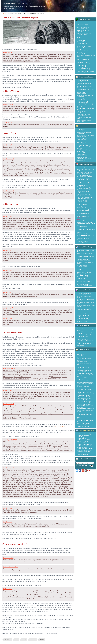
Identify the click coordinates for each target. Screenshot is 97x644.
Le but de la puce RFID (82, 339)
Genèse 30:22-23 (9, 318)
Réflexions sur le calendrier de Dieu (85, 409)
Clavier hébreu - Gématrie (83, 453)
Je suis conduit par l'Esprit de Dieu (85, 243)
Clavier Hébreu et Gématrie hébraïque (86, 71)
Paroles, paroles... (81, 203)
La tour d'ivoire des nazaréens (84, 401)
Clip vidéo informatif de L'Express (85, 338)
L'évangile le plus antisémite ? (84, 367)
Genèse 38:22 (8, 522)
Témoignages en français (83, 274)
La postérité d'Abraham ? (83, 241)
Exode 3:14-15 (8, 53)
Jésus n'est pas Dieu (82, 354)
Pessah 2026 (81, 122)
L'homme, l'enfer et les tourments (85, 48)
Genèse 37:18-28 (9, 468)
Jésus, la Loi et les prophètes (84, 101)
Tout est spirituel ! (81, 39)
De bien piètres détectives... (83, 419)
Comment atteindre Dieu (83, 24)
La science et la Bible (82, 295)
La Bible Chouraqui (81, 438)
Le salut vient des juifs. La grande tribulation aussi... (85, 151)
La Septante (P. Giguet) (82, 443)
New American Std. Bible (83, 441)
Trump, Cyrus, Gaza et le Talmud (85, 286)
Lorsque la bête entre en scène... (85, 145)
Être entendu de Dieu (82, 207)
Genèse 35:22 (8, 508)
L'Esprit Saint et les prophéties (84, 398)
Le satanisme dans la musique (84, 258)
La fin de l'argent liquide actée (84, 336)
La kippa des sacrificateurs (83, 228)
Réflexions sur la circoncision (84, 369)
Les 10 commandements (83, 80)
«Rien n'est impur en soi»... (83, 113)
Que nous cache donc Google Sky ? (85, 135)
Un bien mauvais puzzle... (83, 216)
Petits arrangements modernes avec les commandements (85, 90)
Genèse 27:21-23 (9, 191)
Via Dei (5, 14)
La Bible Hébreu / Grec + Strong (85, 446)
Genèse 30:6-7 (8, 308)
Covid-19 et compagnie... (83, 388)
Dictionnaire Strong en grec (83, 452)
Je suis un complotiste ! (83, 378)
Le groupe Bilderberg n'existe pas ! (85, 310)
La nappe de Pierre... (82, 65)
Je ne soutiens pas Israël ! (83, 284)
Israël (24, 640)
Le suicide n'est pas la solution (84, 404)
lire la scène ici (60, 426)
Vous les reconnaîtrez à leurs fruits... (86, 58)
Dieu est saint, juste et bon (83, 27)
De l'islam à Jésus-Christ (83, 277)
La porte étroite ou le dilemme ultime (86, 229)
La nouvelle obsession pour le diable (86, 256)
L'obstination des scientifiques (84, 293)
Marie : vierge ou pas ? (82, 362)
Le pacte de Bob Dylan (82, 259)
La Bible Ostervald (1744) (83, 435)
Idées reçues (80, 353)
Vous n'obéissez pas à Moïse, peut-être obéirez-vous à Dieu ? (84, 86)
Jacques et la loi (81, 92)
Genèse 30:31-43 (9, 270)
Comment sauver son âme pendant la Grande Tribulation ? (86, 142)
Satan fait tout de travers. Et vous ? (85, 153)
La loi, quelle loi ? (81, 100)
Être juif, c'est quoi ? (82, 366)
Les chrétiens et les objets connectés (86, 394)
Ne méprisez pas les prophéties (84, 209)
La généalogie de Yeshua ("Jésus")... (85, 415)
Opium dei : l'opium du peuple (84, 308)
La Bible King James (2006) (83, 440)
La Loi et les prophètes (82, 102)
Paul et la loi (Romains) (82, 98)
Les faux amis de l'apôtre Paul (84, 238)
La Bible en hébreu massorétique (85, 444)
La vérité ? (79, 52)
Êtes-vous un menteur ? (82, 205)
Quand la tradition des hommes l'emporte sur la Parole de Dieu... (85, 196)
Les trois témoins (81, 215)
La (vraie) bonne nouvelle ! (83, 64)
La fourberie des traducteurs (84, 178)
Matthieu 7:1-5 (8, 589)
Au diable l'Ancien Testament (84, 174)
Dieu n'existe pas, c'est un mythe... (85, 370)
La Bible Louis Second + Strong (84, 449)
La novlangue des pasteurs (83, 381)
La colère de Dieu (81, 54)
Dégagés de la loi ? (82, 391)
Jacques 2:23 (8, 123)
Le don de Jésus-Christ (82, 29)
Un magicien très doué (82, 265)
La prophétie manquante (83, 185)
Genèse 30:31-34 (9, 404)
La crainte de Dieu (81, 40)
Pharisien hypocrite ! (82, 94)
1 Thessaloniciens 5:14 (11, 567)
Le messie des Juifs (81, 154)
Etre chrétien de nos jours (83, 30)
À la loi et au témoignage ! (83, 423)
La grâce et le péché (82, 35)
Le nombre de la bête (82, 140)
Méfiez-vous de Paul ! (82, 181)
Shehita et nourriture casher (83, 199)
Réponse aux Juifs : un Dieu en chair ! (86, 413)
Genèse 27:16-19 (9, 250)
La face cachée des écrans (83, 318)
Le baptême (80, 32)
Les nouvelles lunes (82, 111)
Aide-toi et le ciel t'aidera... (83, 387)
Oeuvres (33, 640)
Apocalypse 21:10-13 (10, 440)
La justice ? (80, 49)
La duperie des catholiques (83, 180)
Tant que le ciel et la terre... (84, 182)
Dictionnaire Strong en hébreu (84, 450)
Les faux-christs (81, 134)
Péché (42, 640)
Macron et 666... (81, 144)
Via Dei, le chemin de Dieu (14, 3)
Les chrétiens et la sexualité (84, 395)
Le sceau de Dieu (81, 221)
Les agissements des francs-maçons (85, 314)
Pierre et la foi (80, 42)
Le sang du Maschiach (82, 116)
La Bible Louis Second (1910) (84, 434)
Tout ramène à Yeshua (82, 227)
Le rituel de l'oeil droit (82, 157)
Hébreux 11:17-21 (9, 369)
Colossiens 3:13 (8, 558)
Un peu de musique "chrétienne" (84, 61)
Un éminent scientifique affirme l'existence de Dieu (84, 297)
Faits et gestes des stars (83, 271)
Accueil (79, 23)
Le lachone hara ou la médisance (85, 397)
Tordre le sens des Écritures (83, 175)
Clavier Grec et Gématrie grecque (85, 73)
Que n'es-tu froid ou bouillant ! (84, 392)
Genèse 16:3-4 (8, 105)
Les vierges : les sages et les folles (85, 95)
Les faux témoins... (81, 97)
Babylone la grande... (82, 137)
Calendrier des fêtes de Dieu (84, 68)
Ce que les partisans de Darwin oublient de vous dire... (84, 321)
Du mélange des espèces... (83, 213)
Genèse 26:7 (7, 145)
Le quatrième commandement (84, 83)
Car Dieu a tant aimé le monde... (85, 188)
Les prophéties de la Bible (83, 168)
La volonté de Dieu (82, 45)
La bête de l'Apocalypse (83, 138)
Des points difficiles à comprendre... (85, 187)
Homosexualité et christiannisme (85, 272)
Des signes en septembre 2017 (84, 132)
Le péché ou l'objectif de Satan (84, 33)
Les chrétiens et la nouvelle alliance (85, 193)
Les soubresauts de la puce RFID (85, 335)
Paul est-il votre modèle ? (83, 200)
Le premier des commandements (85, 120)
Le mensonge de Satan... (83, 67)
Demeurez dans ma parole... (84, 62)
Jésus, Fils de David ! (82, 400)
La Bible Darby (80, 437)
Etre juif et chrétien (81, 278)
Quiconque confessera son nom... (85, 222)
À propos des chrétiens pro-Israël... (85, 425)
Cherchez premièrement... (83, 51)
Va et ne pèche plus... (82, 88)
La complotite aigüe (82, 372)
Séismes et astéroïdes (82, 267)
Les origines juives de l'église (84, 191)
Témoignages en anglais (83, 275)
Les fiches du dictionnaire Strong (85, 70)
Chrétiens (8, 640)
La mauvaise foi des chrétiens (84, 390)
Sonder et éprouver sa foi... (83, 60)
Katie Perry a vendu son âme (84, 261)
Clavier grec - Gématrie (82, 455)
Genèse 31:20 (8, 292)
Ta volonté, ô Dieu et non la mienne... (86, 403)
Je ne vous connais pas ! (83, 184)
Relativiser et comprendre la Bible (85, 382)
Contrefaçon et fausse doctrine (84, 194)
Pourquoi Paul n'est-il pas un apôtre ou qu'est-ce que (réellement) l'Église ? (86, 235)
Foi (17, 640)
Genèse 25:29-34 (9, 216)
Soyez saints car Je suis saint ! (84, 190)
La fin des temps (81, 129)
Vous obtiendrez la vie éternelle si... (85, 240)
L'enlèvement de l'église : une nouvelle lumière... (84, 159)
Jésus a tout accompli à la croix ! (85, 172)
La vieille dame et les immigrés (84, 373)
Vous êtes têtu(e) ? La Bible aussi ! (85, 177)
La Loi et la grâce (81, 82)
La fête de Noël (81, 379)
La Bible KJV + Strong (82, 447)
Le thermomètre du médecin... (84, 114)
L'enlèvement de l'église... (83, 156)
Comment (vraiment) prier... (83, 26)
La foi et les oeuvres (82, 43)
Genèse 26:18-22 (9, 159)
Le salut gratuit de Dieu (82, 206)
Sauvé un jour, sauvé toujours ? (84, 46)
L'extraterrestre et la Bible (83, 426)
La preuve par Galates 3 (83, 202)
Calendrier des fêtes (86, 459)
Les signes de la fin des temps (84, 131)
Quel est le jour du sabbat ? (84, 107)
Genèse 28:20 (8, 391)
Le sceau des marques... (83, 280)
